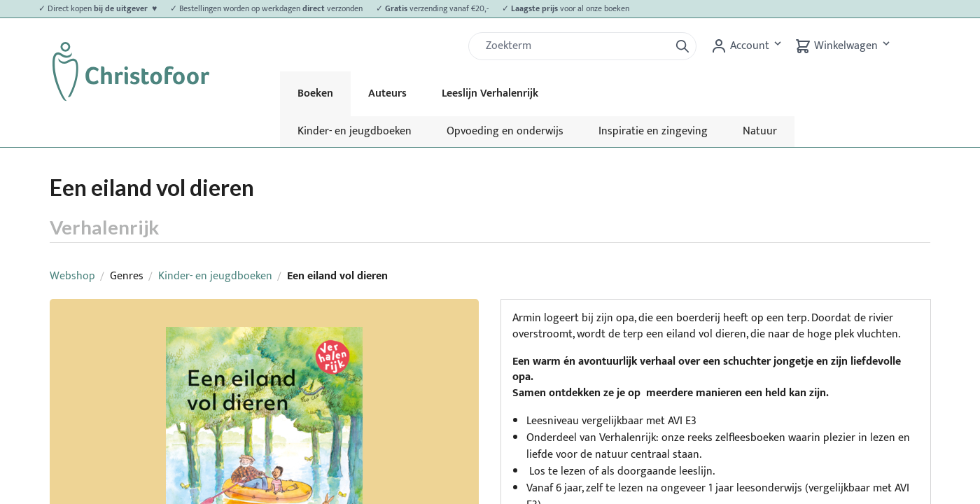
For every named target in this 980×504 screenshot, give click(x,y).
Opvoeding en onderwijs (505, 131)
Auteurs (387, 93)
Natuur (760, 131)
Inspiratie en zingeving (653, 131)
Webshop (72, 276)
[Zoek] (575, 46)
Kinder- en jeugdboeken (355, 131)
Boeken (315, 93)
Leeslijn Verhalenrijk (490, 93)
